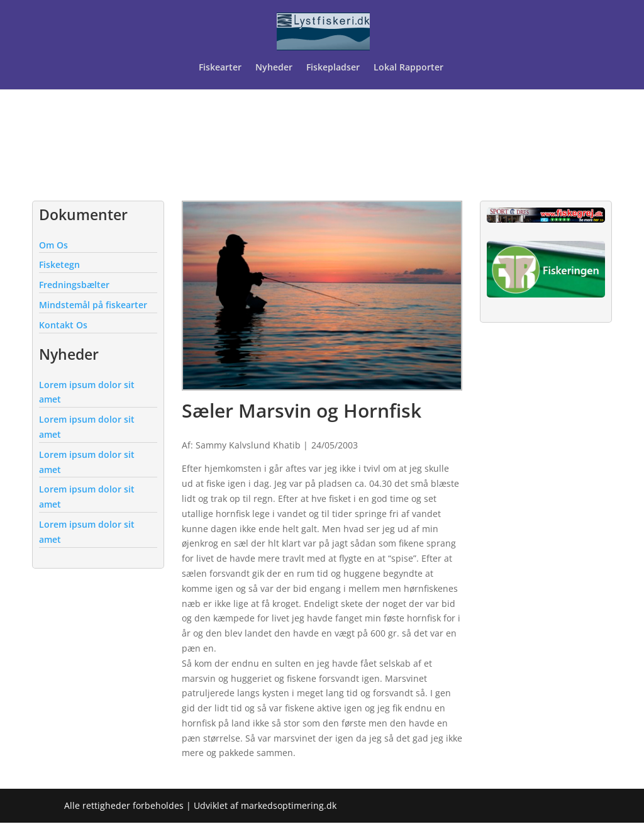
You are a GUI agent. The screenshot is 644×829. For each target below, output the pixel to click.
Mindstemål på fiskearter (93, 305)
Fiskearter (220, 68)
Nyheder (274, 68)
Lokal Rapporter (410, 68)
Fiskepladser (333, 68)
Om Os (53, 245)
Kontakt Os (63, 325)
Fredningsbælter (74, 285)
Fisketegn (59, 264)
